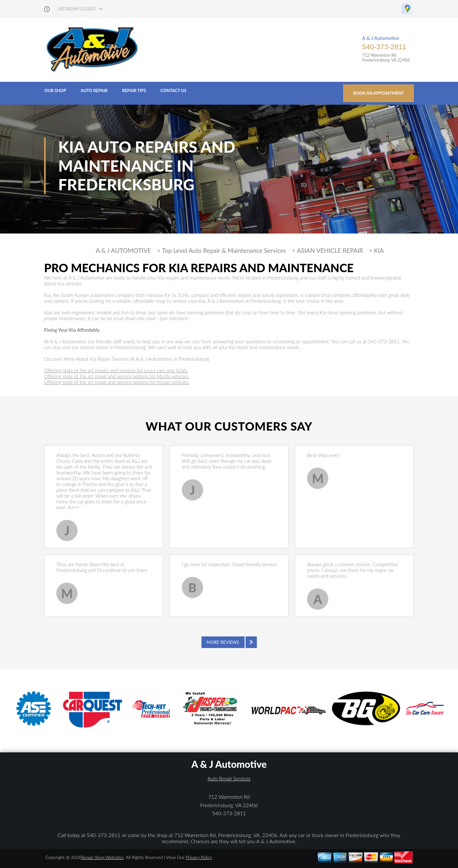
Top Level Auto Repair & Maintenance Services (224, 251)
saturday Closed (77, 9)
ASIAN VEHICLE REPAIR (330, 251)
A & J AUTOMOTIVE (123, 251)
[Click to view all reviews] (229, 642)
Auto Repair (94, 91)
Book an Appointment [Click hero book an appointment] (379, 93)
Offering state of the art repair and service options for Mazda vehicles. (117, 376)
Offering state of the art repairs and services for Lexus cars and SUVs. (116, 370)
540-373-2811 (384, 47)
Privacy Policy (199, 857)
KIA (379, 251)
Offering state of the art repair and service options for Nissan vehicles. (117, 382)
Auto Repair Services (229, 778)
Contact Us (174, 91)
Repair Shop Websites (103, 857)
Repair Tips (134, 91)
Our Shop (55, 91)
